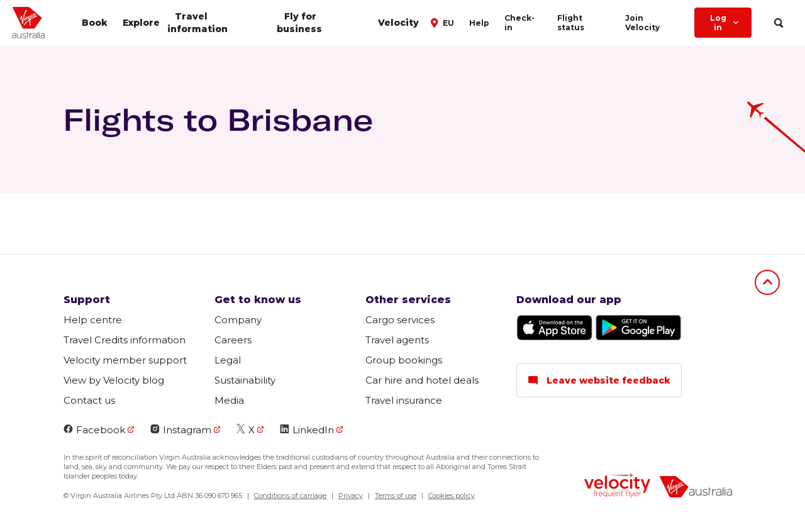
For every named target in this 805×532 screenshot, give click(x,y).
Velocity (398, 23)
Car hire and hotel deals (422, 380)
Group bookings (404, 360)
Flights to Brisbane (218, 119)
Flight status (571, 23)
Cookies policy (452, 496)
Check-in (519, 23)
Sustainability (245, 380)
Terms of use (396, 496)
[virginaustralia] (696, 488)
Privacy (351, 496)
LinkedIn (307, 430)
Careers (233, 340)
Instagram (181, 430)
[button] (444, 22)
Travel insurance (404, 400)
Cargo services (400, 320)
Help (479, 23)
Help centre (93, 320)
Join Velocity (642, 23)
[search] (778, 23)
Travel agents (397, 340)
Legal (228, 360)
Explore (141, 23)
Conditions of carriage (290, 496)
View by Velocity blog (114, 380)
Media (229, 400)
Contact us (89, 400)
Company (238, 320)
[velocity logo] (617, 487)
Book (95, 23)
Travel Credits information (125, 340)
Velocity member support (125, 360)
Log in (725, 23)
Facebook (94, 430)
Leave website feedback (599, 380)
